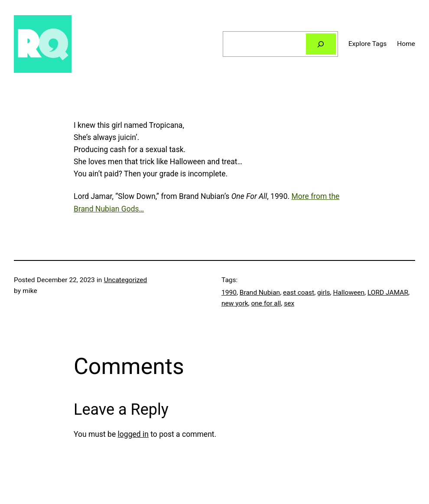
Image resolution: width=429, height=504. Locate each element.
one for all (266, 303)
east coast (299, 293)
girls (324, 293)
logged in (133, 434)
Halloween (349, 293)
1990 (229, 293)
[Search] (321, 44)
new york (235, 303)
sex (289, 303)
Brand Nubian (260, 293)
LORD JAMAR (388, 293)
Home (406, 44)
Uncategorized (126, 280)
